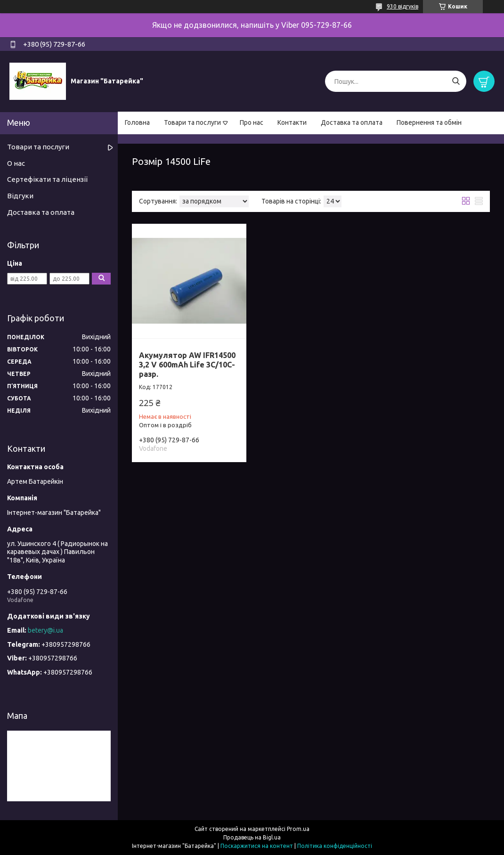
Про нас (252, 122)
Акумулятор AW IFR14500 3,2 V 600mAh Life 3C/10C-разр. (187, 365)
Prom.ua (298, 829)
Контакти (292, 122)
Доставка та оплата (352, 122)
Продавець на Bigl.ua (252, 837)
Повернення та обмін (429, 122)
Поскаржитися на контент (257, 846)
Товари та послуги (192, 122)
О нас (16, 163)
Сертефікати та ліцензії (47, 179)
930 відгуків (402, 6)
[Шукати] (456, 81)
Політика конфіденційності (335, 846)
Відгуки (20, 196)
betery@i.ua (45, 630)
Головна (137, 122)
